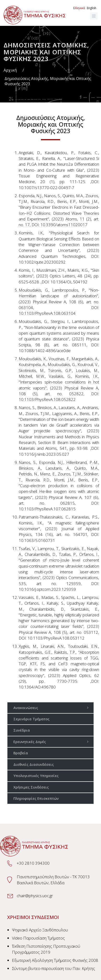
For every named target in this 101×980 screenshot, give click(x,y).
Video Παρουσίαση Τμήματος (38, 938)
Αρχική (10, 70)
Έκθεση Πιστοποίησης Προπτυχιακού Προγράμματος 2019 (46, 949)
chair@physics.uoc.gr (35, 896)
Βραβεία (21, 753)
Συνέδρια (22, 730)
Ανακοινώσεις (52, 707)
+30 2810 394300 (33, 863)
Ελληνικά (79, 8)
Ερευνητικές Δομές (52, 741)
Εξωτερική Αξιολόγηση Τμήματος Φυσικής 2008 (55, 960)
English (92, 8)
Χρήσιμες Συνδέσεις (31, 787)
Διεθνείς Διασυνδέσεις (34, 764)
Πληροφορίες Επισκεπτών (36, 798)
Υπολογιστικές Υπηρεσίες (36, 776)
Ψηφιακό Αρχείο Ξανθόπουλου (40, 930)
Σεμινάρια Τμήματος (31, 719)
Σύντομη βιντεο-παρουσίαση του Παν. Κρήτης (53, 968)
